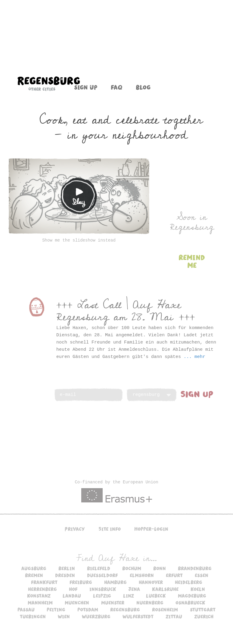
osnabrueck (190, 602)
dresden (65, 575)
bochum (132, 568)
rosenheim (165, 609)
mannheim (40, 602)
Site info (110, 529)
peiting (56, 609)
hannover (151, 582)
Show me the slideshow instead (79, 240)
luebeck (156, 596)
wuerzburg (96, 616)
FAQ (117, 87)
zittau (174, 616)
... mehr (194, 357)
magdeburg (192, 596)
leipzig (102, 596)
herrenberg (42, 589)
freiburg (81, 582)
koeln (198, 589)
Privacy (75, 529)
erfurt (174, 575)
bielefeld (99, 568)
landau (72, 596)
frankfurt (44, 582)
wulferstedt (138, 616)
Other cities (42, 89)
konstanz (39, 596)
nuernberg (150, 602)
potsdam (88, 609)
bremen (34, 575)
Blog (143, 87)
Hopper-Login (151, 529)
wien (64, 616)
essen (202, 575)
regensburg (125, 609)
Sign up (86, 87)
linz (129, 596)
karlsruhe (165, 589)
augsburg (34, 568)
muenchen (77, 602)
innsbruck (103, 589)
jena (134, 589)
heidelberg (189, 582)
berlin (67, 568)
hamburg (115, 582)
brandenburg (195, 568)
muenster (113, 602)
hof (73, 589)
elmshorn (142, 575)
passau (26, 609)
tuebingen (33, 616)
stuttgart (203, 609)
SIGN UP (197, 394)
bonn (160, 568)
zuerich (204, 616)
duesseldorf (102, 575)
